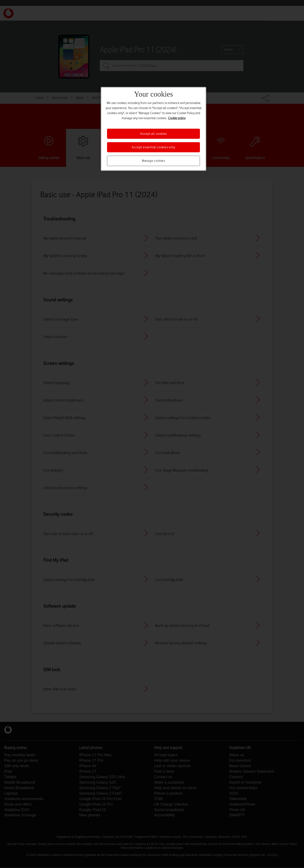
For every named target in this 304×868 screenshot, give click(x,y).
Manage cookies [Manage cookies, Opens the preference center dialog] (153, 161)
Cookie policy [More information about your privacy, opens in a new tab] (177, 118)
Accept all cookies (153, 134)
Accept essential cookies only (153, 147)
